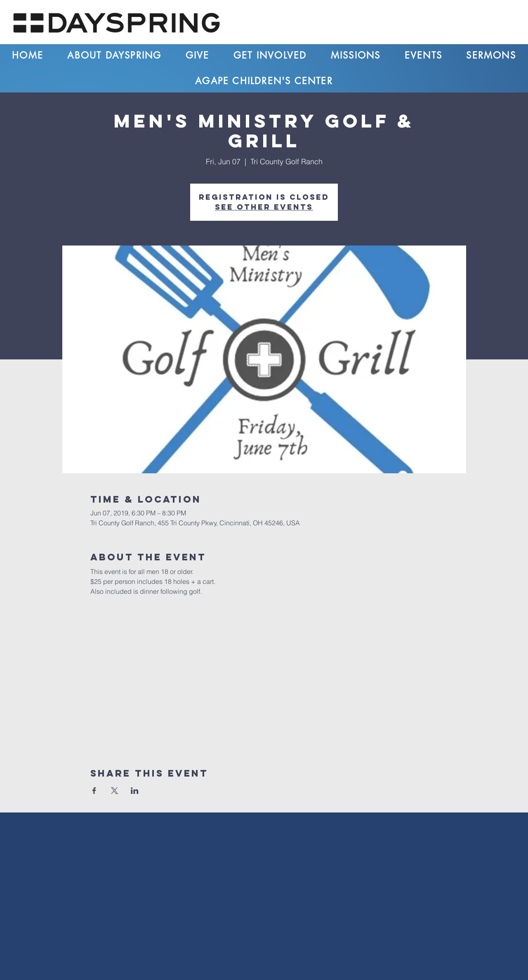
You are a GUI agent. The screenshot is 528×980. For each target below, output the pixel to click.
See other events (264, 207)
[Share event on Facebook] (94, 791)
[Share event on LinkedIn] (135, 791)
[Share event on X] (114, 791)
